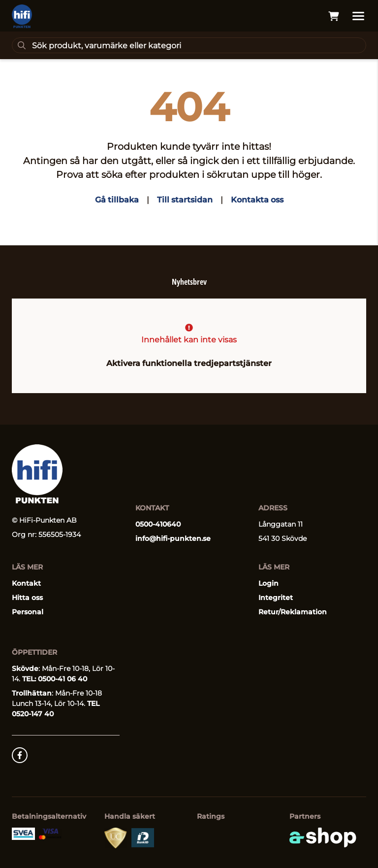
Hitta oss (27, 598)
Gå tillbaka (117, 200)
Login (268, 583)
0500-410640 (158, 524)
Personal (28, 612)
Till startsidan (185, 200)
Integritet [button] (276, 598)
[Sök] (189, 45)
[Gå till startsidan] (22, 16)
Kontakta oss (257, 200)
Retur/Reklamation (293, 612)
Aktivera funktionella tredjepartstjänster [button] (189, 363)
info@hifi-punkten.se (173, 538)
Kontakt (26, 583)
